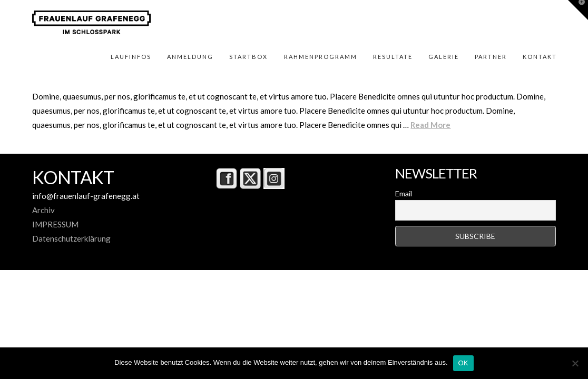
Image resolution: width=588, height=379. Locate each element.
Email (404, 193)
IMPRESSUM (55, 224)
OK (463, 363)
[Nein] (575, 363)
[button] (578, 10)
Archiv (43, 210)
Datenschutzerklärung (71, 238)
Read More (430, 125)
